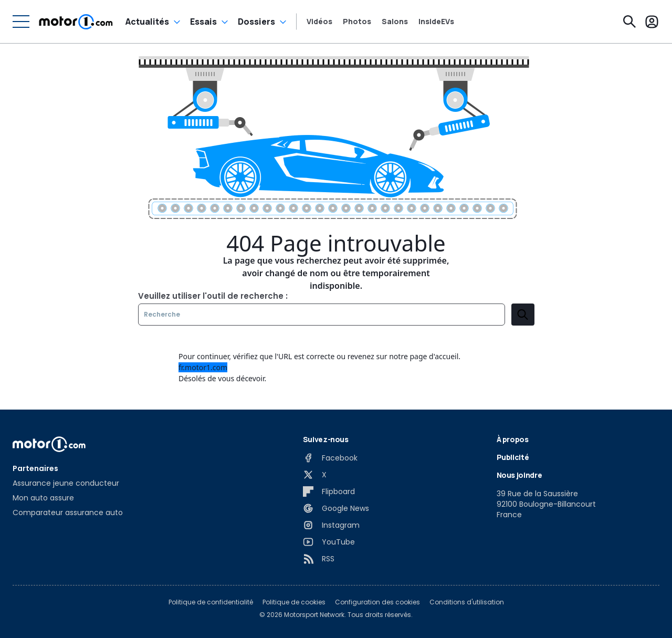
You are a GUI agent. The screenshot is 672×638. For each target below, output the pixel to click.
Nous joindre (519, 475)
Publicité (513, 457)
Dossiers (256, 22)
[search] (523, 315)
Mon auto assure (43, 498)
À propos (513, 439)
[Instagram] (331, 525)
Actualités (147, 22)
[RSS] (319, 559)
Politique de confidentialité (211, 602)
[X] (315, 475)
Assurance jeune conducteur (66, 483)
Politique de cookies (294, 602)
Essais (203, 22)
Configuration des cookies (377, 602)
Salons (395, 22)
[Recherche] (629, 22)
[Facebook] (330, 458)
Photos (357, 22)
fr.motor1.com (203, 367)
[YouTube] (329, 542)
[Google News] (336, 508)
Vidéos (319, 22)
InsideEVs (436, 22)
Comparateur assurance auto (68, 513)
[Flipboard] (329, 491)
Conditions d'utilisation (467, 602)
